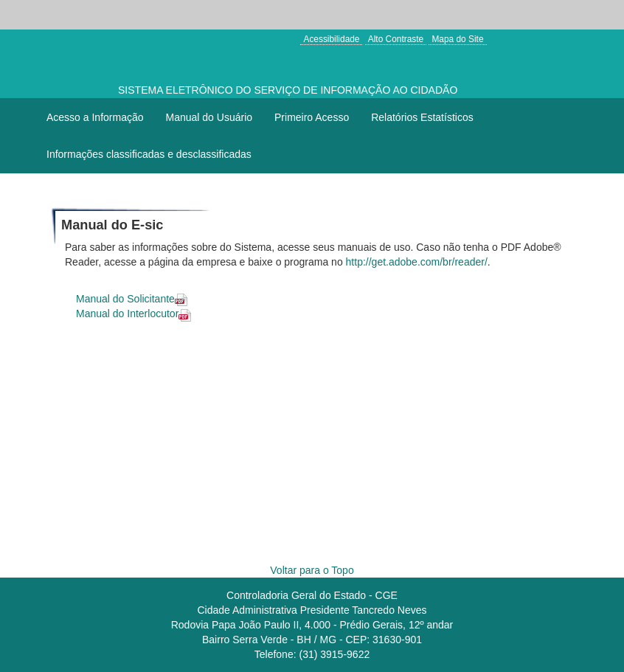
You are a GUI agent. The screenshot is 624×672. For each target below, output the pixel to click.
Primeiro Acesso (312, 117)
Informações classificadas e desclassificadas (149, 154)
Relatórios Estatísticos (422, 117)
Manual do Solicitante (135, 299)
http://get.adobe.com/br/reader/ (417, 262)
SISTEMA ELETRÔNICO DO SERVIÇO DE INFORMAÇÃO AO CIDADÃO (288, 90)
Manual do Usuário (209, 117)
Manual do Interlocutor (136, 314)
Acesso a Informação (95, 117)
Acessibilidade (331, 39)
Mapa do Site (457, 39)
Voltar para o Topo (312, 570)
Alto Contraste (396, 39)
